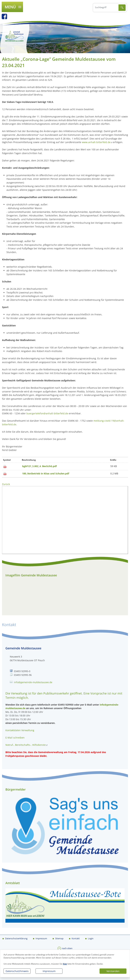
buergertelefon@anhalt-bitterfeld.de (47, 413)
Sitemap (59, 938)
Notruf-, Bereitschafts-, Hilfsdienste (26, 745)
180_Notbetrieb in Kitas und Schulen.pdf (46, 473)
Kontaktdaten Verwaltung (20, 730)
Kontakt (75, 938)
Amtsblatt (13, 883)
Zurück (6, 484)
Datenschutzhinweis (17, 971)
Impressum (49, 971)
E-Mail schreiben (15, 738)
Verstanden (113, 971)
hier (65, 964)
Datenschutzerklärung (16, 938)
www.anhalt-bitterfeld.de (96, 142)
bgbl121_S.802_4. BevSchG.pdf (39, 466)
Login (90, 938)
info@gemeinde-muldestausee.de (33, 682)
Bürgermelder (16, 789)
